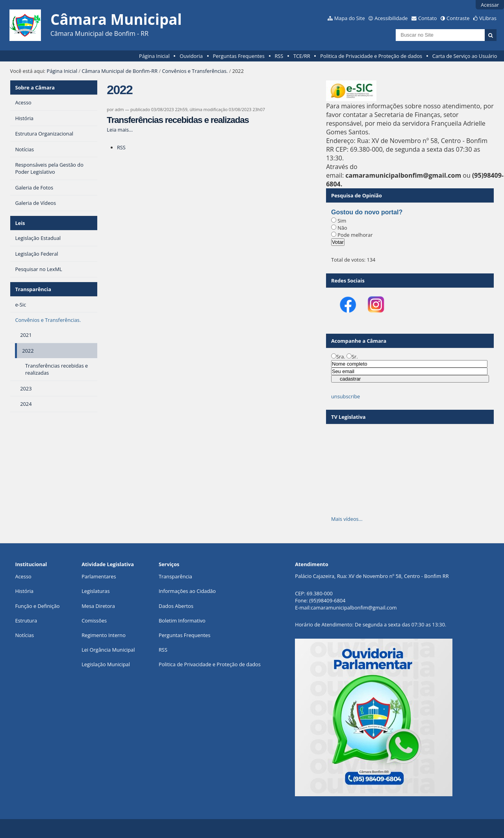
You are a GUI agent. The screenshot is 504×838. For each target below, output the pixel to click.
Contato (428, 18)
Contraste (458, 18)
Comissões (94, 621)
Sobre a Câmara (35, 87)
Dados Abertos (176, 606)
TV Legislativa (348, 417)
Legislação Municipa (105, 664)
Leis (20, 223)
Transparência (33, 289)
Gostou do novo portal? (367, 212)
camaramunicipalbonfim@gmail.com (354, 608)
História (24, 591)
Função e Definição (37, 606)
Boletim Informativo (182, 621)
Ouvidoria (191, 56)
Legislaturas (95, 591)
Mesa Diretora (98, 606)
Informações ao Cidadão (187, 591)
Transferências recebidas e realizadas (178, 120)
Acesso (23, 576)
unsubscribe (346, 396)
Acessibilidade (391, 18)
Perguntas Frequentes (238, 56)
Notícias (24, 635)
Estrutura (26, 621)
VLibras (488, 18)
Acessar (490, 5)
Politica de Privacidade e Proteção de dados (371, 56)
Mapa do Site (350, 18)
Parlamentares (99, 576)
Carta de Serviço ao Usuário (465, 56)
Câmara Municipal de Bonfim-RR (120, 71)
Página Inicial (154, 56)
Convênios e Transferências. (195, 71)
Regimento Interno (104, 635)
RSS (279, 56)
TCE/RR (302, 56)
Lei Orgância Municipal (108, 650)
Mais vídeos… (347, 519)
